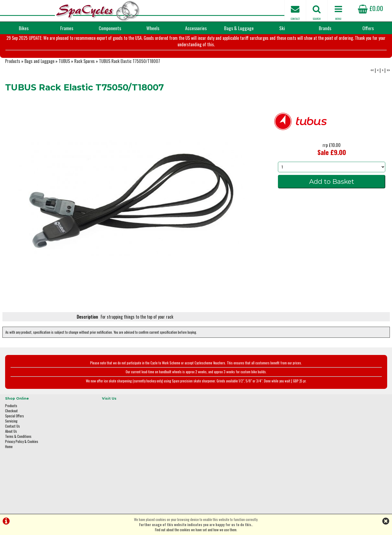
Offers (368, 28)
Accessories (196, 28)
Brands (325, 28)
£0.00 (370, 8)
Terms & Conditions (18, 460)
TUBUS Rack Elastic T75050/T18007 (130, 88)
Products (13, 88)
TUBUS (64, 88)
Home (9, 470)
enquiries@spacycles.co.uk (319, 479)
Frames (67, 28)
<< (372, 97)
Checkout (11, 434)
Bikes (24, 28)
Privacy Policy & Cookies (22, 465)
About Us (11, 455)
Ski (282, 28)
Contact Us (13, 450)
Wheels (153, 28)
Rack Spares (84, 88)
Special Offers (15, 440)
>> (388, 97)
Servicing (11, 445)
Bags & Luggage (239, 28)
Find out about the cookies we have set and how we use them (196, 530)
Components (110, 28)
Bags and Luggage (39, 88)
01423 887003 (309, 462)
